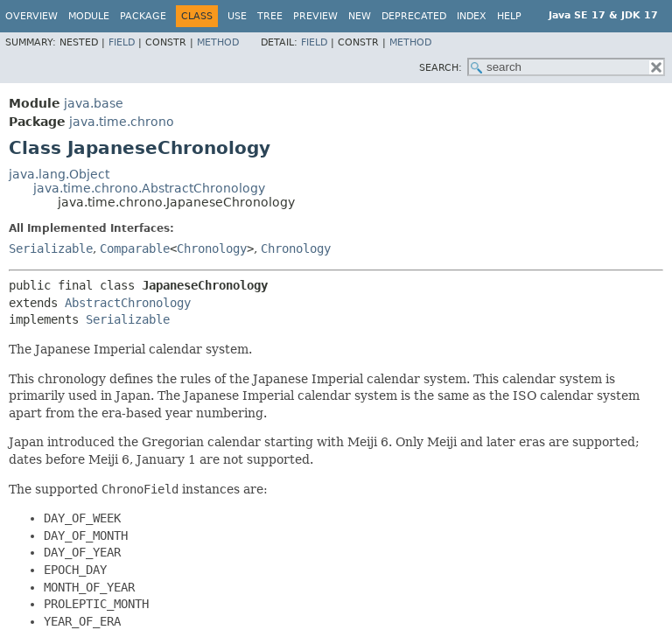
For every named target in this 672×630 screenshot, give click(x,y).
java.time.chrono (122, 122)
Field (122, 42)
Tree (270, 16)
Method (218, 42)
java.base (94, 103)
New (360, 16)
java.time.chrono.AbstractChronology (149, 188)
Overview (31, 16)
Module (89, 16)
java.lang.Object (59, 174)
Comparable (135, 248)
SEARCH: (441, 68)
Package (143, 16)
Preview (315, 16)
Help (509, 16)
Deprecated (414, 16)
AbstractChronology (128, 303)
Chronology (212, 248)
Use (237, 16)
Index (472, 16)
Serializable (51, 248)
